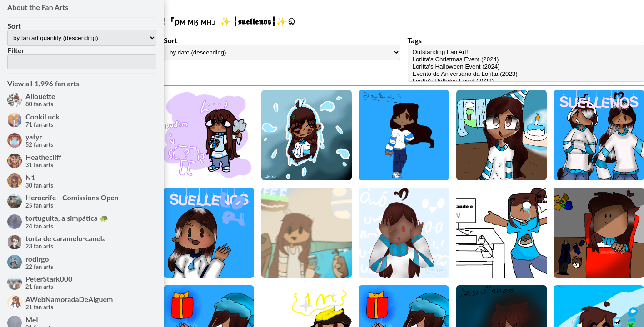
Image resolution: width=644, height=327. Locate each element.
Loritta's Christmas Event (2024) (526, 59)
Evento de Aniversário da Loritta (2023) (526, 74)
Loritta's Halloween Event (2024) (526, 67)
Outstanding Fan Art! (526, 52)
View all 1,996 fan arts (43, 83)
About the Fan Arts (38, 7)
